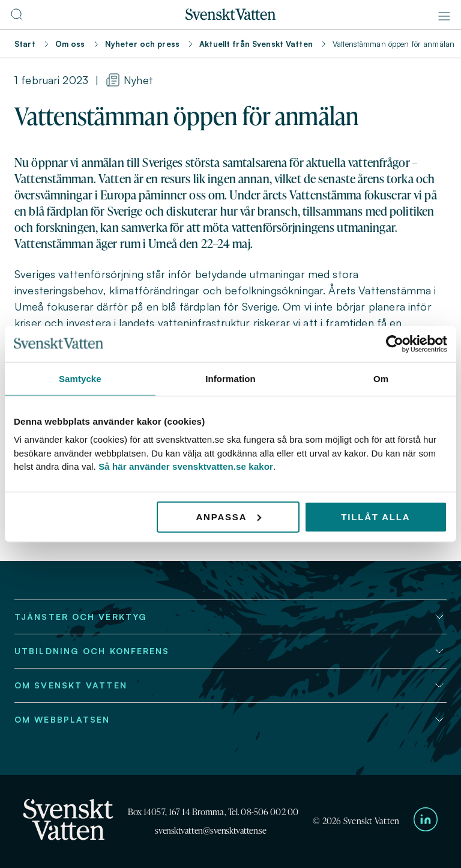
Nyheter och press (142, 44)
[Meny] (444, 16)
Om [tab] (381, 378)
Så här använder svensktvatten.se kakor (186, 466)
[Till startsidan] (230, 17)
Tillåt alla (375, 516)
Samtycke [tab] (80, 378)
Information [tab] (230, 378)
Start (25, 44)
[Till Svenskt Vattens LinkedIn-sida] (426, 821)
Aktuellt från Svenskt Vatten (256, 44)
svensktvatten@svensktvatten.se (210, 830)
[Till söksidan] (17, 18)
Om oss (70, 44)
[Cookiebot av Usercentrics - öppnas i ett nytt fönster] (395, 344)
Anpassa (228, 516)
